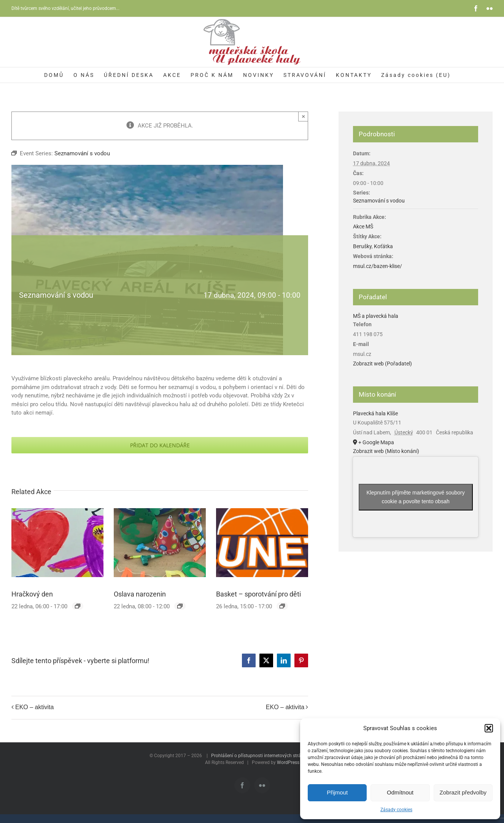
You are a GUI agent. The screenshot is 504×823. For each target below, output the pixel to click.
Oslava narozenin (140, 594)
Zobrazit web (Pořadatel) (382, 364)
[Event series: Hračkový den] (78, 606)
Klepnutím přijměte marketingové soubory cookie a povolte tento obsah (415, 497)
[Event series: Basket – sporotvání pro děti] (282, 606)
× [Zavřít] (303, 116)
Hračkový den (32, 594)
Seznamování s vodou (379, 201)
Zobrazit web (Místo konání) (386, 451)
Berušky (362, 246)
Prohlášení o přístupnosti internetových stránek (260, 756)
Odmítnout (400, 792)
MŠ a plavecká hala (376, 316)
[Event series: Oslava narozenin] (180, 606)
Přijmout (337, 792)
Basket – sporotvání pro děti (258, 594)
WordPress (288, 762)
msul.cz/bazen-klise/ (378, 266)
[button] (489, 728)
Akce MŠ (363, 226)
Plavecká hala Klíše (375, 413)
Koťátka (383, 246)
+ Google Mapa (376, 442)
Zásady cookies (396, 810)
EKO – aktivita (34, 707)
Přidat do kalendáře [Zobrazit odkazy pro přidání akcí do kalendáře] (160, 445)
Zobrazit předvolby (463, 792)
